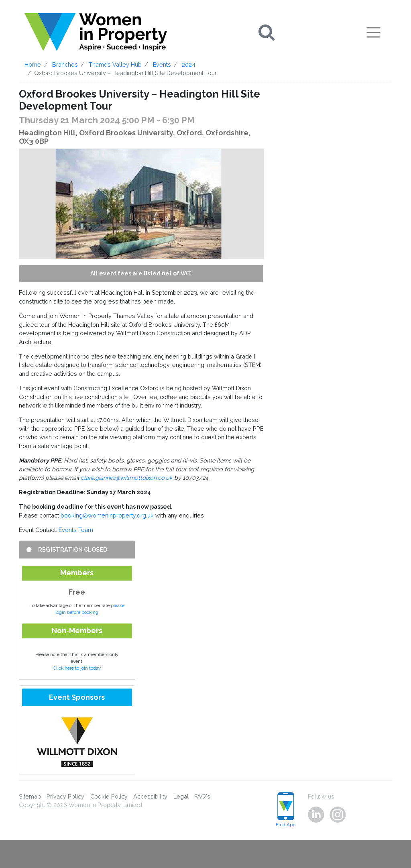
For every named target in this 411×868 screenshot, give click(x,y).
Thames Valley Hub (115, 64)
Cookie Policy (109, 796)
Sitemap (30, 796)
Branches (65, 64)
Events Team (76, 530)
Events (162, 64)
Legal (181, 796)
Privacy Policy (65, 796)
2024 (189, 64)
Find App (286, 810)
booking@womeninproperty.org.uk (107, 515)
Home (33, 64)
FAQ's (202, 796)
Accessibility (150, 796)
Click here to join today (77, 668)
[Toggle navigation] (373, 32)
